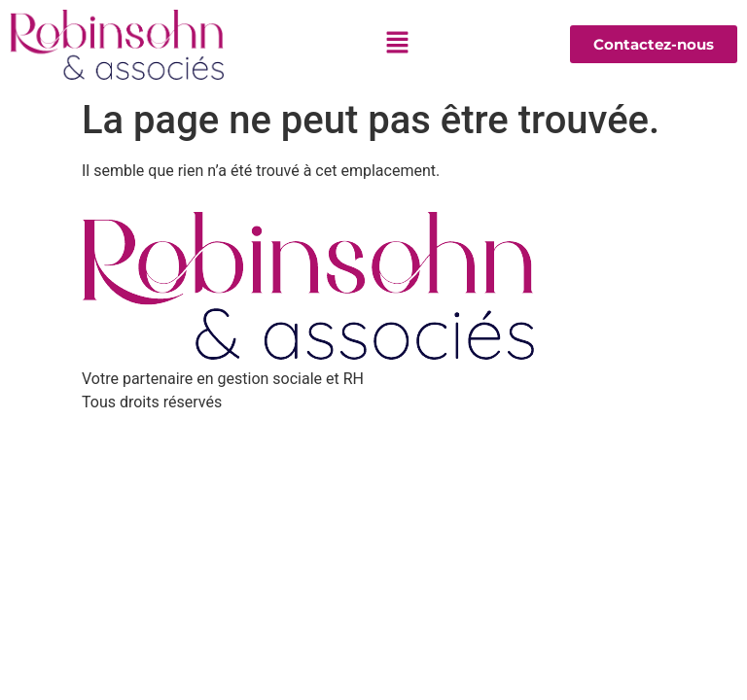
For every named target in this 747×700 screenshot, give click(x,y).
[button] (397, 45)
